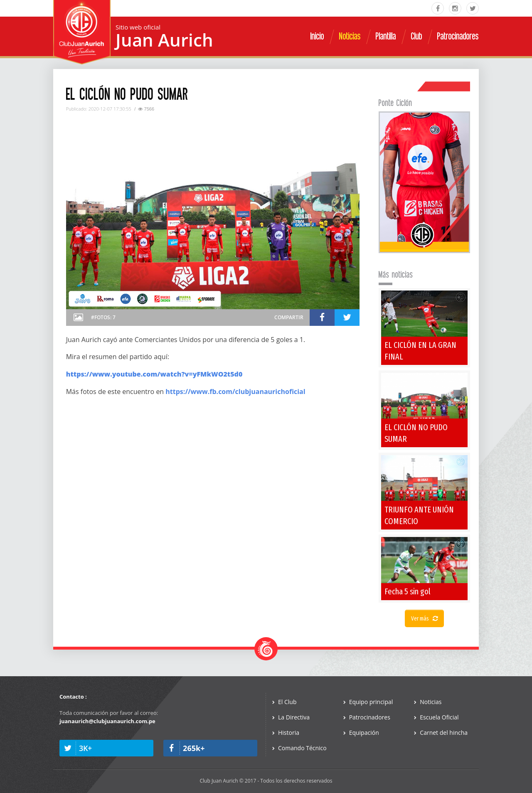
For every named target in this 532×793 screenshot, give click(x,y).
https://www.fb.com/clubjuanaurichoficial (235, 392)
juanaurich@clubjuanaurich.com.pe (107, 721)
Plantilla (386, 36)
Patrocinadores (458, 36)
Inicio (317, 36)
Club (417, 36)
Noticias (350, 36)
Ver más (424, 619)
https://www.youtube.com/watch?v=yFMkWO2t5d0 (154, 374)
